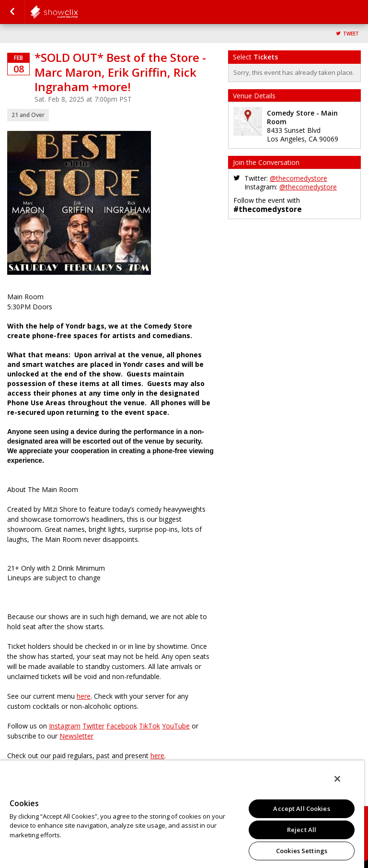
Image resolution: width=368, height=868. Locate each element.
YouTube (176, 726)
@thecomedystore (299, 178)
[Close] (337, 779)
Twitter (93, 726)
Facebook (122, 726)
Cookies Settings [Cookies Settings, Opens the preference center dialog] (302, 851)
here (84, 696)
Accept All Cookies (301, 809)
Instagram (65, 726)
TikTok (149, 726)
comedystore (78, 12)
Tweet (351, 34)
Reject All (302, 830)
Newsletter (76, 736)
